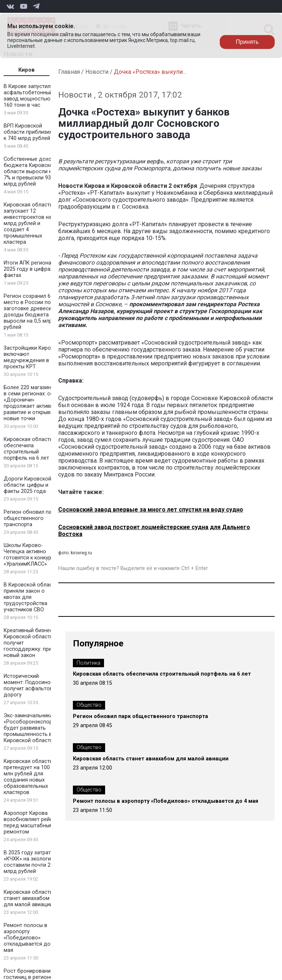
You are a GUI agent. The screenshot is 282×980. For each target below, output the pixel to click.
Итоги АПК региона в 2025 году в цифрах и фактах (30, 269)
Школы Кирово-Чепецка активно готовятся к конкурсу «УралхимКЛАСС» (30, 555)
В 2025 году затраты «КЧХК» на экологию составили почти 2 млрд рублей (29, 862)
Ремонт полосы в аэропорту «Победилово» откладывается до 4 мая (29, 938)
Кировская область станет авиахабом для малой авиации (28, 898)
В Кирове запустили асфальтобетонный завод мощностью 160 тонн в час (29, 96)
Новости (97, 72)
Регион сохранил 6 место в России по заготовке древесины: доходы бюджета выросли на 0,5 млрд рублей (31, 312)
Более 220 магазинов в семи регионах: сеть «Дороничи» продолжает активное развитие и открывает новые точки (31, 403)
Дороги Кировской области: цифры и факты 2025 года (27, 485)
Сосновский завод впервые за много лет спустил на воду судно (151, 510)
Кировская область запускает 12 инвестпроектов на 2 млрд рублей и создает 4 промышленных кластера (30, 223)
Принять (247, 42)
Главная (69, 72)
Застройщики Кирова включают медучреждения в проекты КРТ (30, 357)
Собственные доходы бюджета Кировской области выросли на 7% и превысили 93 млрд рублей (31, 172)
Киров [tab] (27, 70)
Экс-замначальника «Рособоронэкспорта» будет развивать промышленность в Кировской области (32, 728)
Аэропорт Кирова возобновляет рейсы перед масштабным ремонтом (30, 823)
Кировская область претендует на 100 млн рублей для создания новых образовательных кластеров (28, 777)
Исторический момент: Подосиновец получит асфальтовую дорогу (32, 685)
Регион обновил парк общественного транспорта (30, 518)
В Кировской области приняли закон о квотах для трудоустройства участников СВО (31, 597)
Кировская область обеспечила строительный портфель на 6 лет (28, 449)
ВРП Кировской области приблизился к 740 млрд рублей (31, 132)
